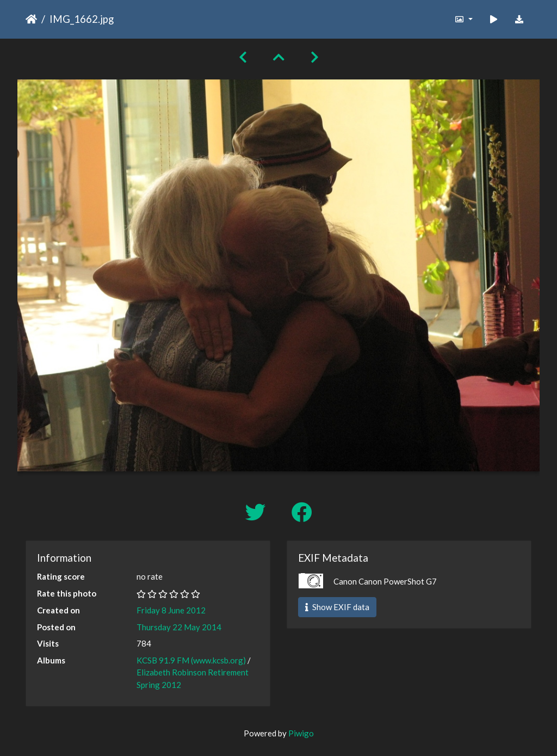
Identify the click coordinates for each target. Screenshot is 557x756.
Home (31, 19)
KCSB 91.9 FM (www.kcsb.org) (191, 660)
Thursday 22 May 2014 (179, 627)
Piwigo (301, 733)
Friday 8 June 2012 (171, 610)
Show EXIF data (337, 607)
